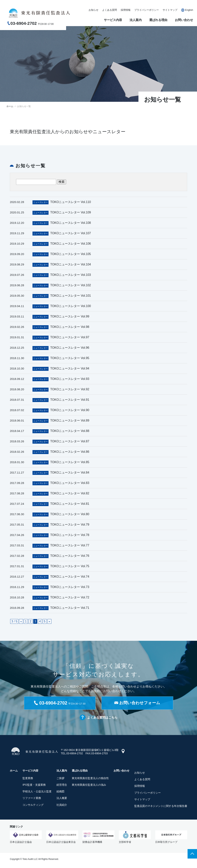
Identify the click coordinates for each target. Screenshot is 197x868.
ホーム (10, 106)
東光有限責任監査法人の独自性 (90, 779)
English (189, 10)
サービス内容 (113, 20)
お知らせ (93, 10)
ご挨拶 (60, 779)
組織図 (60, 792)
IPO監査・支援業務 (34, 786)
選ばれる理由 (158, 20)
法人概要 (62, 799)
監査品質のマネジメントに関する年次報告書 (161, 807)
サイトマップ (170, 10)
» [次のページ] (49, 621)
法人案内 (136, 20)
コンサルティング (33, 806)
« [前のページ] (21, 621)
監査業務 (28, 779)
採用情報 (126, 10)
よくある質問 (110, 10)
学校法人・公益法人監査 (37, 792)
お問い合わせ (184, 20)
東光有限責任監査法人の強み (89, 786)
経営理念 (62, 786)
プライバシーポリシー (147, 10)
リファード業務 (32, 799)
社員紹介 (62, 806)
